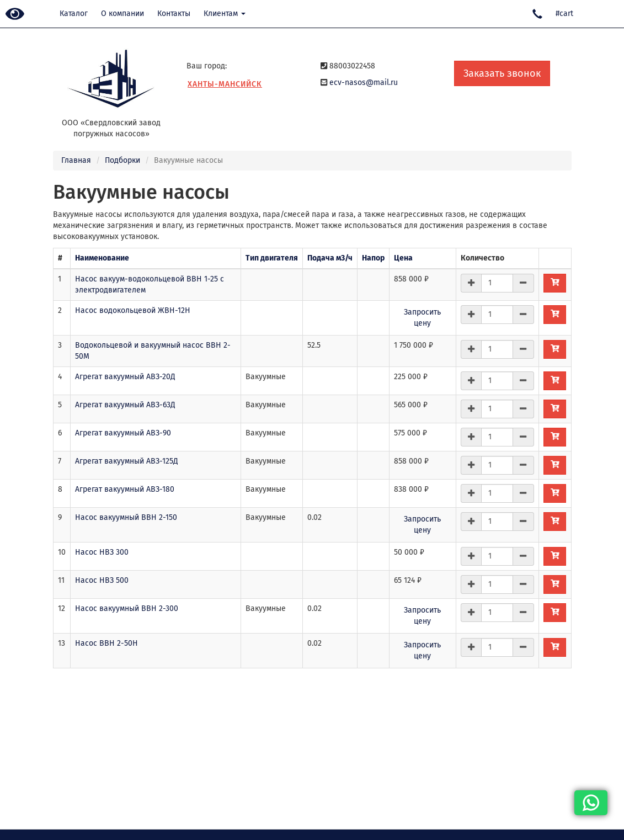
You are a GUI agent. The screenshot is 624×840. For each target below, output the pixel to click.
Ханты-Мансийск (225, 84)
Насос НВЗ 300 (102, 552)
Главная (76, 160)
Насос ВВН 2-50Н (106, 643)
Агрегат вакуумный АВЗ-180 (125, 489)
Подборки (122, 160)
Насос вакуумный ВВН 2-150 (126, 517)
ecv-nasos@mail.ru (364, 83)
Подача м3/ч (330, 258)
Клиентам (225, 14)
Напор (373, 258)
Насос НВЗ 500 (102, 580)
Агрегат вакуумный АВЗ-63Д (125, 405)
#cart (564, 14)
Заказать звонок (502, 73)
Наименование (102, 258)
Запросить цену (422, 318)
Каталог (74, 14)
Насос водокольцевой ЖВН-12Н (133, 310)
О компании (122, 14)
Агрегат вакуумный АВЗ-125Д (127, 461)
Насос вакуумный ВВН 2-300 (127, 608)
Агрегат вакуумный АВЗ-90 (123, 433)
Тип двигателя (272, 258)
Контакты (174, 14)
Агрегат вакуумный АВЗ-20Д (125, 377)
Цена (403, 258)
